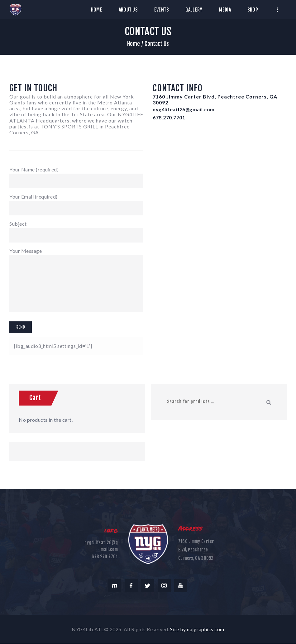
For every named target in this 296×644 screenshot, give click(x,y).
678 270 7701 (105, 557)
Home (134, 44)
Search (269, 402)
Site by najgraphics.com (197, 629)
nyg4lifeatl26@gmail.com (184, 109)
